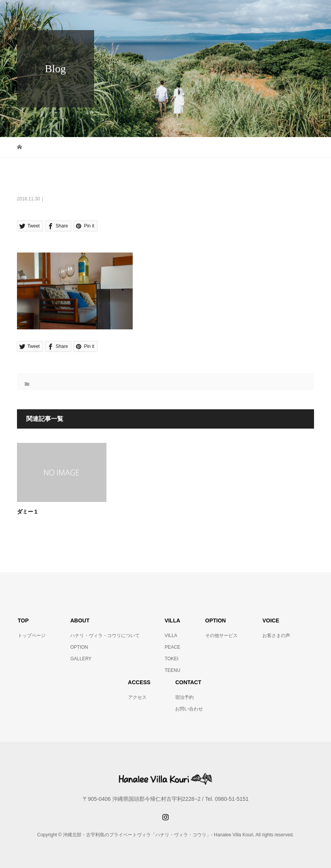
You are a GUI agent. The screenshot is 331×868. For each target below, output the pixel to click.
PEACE (173, 647)
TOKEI (172, 659)
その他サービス (221, 636)
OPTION (79, 647)
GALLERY (81, 659)
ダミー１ (28, 512)
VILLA (171, 636)
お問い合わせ (189, 709)
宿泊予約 (184, 697)
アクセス (137, 697)
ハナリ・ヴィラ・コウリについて (105, 636)
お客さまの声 (276, 636)
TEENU (173, 670)
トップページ (32, 636)
